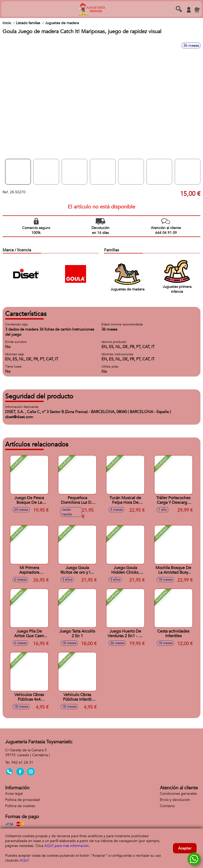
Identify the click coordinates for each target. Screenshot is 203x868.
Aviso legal (14, 794)
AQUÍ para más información (67, 846)
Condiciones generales (178, 794)
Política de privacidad (22, 800)
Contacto (167, 806)
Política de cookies (20, 806)
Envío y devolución (175, 800)
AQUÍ (24, 860)
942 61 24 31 (22, 762)
